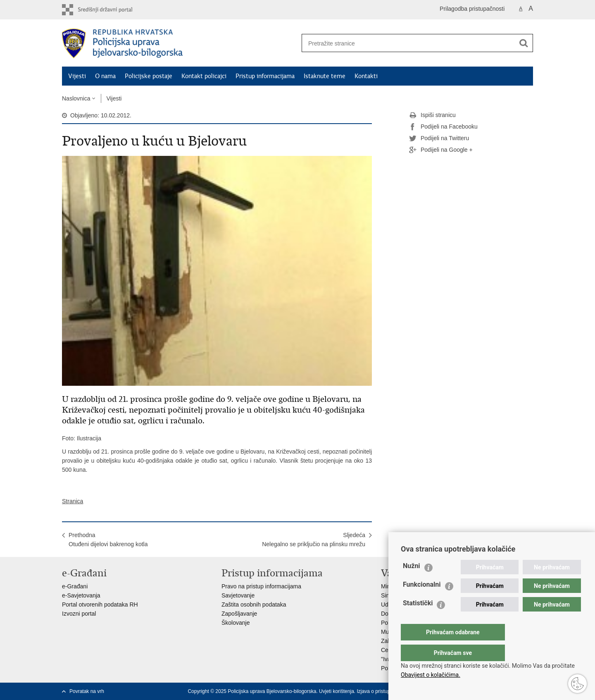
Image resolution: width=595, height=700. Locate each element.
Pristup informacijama (265, 76)
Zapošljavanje (239, 614)
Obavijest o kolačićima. (431, 675)
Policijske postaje (149, 76)
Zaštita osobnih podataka (254, 604)
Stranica (73, 501)
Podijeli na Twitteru (439, 139)
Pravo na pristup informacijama (261, 586)
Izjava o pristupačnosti (381, 691)
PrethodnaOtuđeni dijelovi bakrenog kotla (108, 540)
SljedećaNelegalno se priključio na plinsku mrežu (314, 540)
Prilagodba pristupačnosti (472, 9)
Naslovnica (76, 98)
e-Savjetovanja (81, 595)
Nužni (412, 582)
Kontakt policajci (204, 76)
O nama (105, 76)
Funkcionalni (422, 601)
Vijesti (77, 76)
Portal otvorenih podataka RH (100, 604)
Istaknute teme (325, 76)
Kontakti (366, 76)
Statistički (418, 620)
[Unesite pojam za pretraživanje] (405, 43)
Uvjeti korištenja (337, 691)
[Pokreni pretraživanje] (524, 43)
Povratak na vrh (87, 691)
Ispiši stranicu (432, 115)
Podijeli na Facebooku (443, 127)
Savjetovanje (238, 595)
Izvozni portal (79, 614)
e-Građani (75, 586)
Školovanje (236, 623)
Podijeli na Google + (441, 150)
